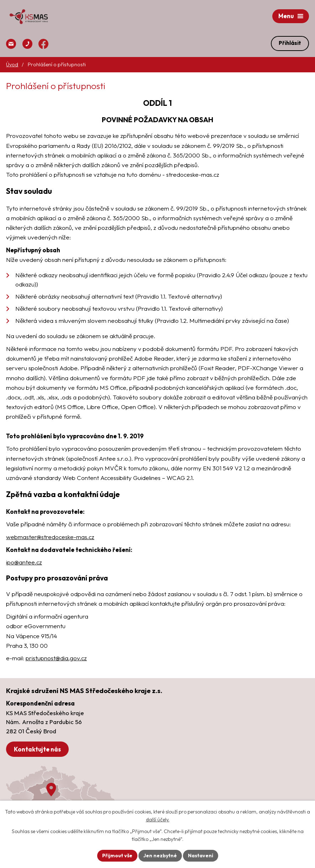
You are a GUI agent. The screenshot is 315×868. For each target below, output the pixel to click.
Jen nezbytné (160, 856)
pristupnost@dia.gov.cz (56, 658)
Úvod (12, 64)
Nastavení (201, 856)
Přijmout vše (117, 856)
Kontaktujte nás (37, 749)
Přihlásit (290, 43)
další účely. (158, 820)
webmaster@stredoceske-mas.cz (50, 537)
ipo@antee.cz (24, 562)
